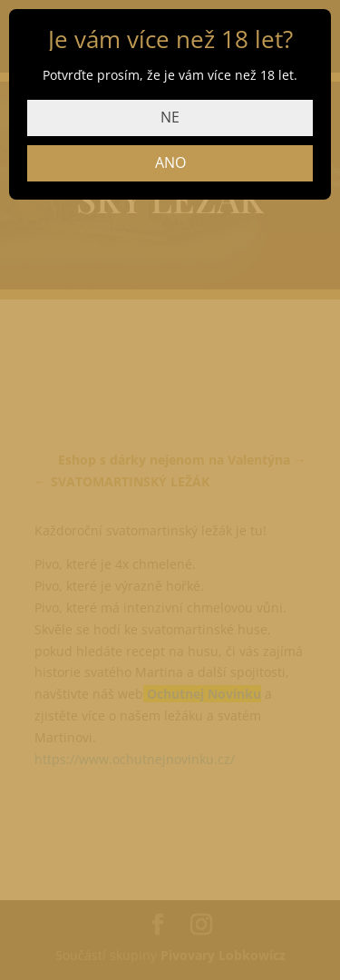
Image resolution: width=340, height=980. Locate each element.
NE (170, 117)
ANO (170, 162)
